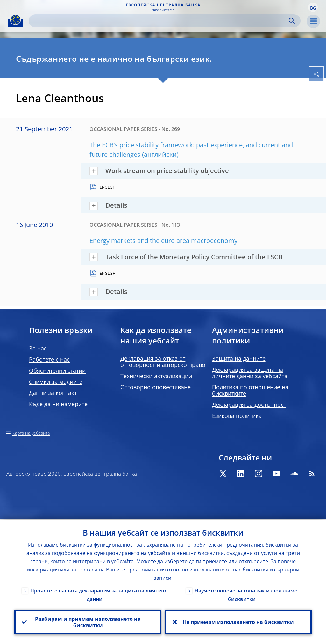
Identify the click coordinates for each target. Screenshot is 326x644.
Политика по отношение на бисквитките (250, 390)
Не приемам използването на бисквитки (238, 622)
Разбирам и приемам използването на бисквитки (88, 622)
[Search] (159, 21)
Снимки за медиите (56, 382)
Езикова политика (237, 416)
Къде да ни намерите (58, 404)
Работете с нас (49, 359)
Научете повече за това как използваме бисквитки (246, 595)
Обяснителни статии (57, 370)
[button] (313, 7)
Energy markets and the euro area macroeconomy (163, 241)
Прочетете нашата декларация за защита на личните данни (99, 595)
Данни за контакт (53, 393)
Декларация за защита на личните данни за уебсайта (250, 373)
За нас (38, 348)
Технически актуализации (156, 376)
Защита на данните (239, 358)
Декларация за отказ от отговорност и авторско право (163, 362)
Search (292, 21)
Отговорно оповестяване (156, 387)
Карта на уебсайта (31, 433)
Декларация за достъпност (249, 405)
